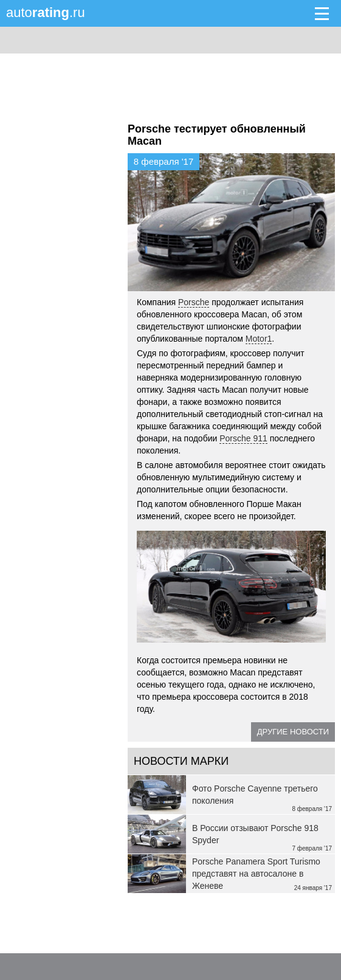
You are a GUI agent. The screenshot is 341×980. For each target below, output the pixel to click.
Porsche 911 (243, 438)
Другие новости (293, 732)
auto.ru (46, 12)
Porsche (194, 302)
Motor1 (259, 339)
